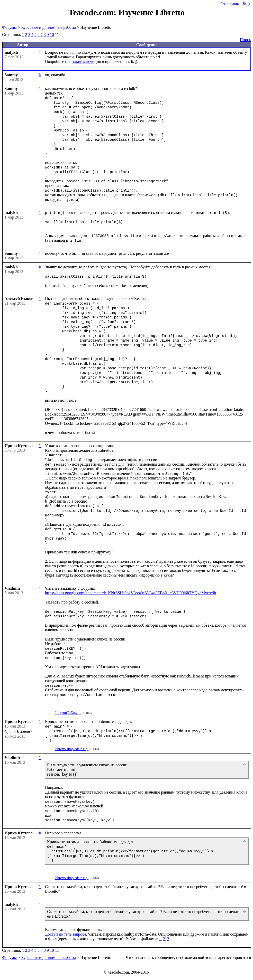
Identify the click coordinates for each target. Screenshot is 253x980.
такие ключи (83, 62)
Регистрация (230, 4)
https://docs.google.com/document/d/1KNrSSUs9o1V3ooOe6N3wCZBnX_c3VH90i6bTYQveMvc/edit (131, 593)
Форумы (9, 27)
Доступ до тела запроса (66, 934)
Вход (246, 4)
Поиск (245, 40)
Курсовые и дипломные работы (48, 27)
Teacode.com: (93, 12)
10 (52, 35)
